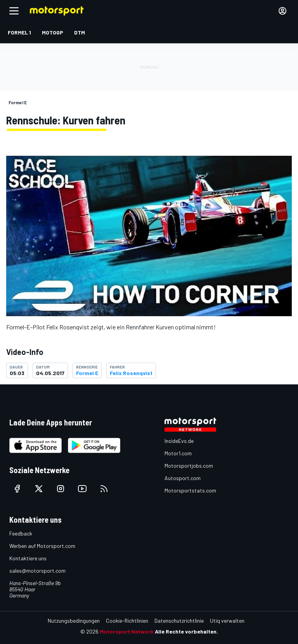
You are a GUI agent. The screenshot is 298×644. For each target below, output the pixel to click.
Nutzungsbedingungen (74, 621)
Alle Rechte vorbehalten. (186, 631)
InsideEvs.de (179, 441)
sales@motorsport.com (37, 571)
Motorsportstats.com (190, 490)
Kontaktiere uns (28, 558)
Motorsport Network (127, 631)
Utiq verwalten (227, 621)
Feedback (21, 533)
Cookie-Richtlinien (127, 621)
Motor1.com (178, 453)
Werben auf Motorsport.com (42, 546)
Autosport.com (183, 478)
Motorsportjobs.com (189, 466)
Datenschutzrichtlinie (179, 621)
